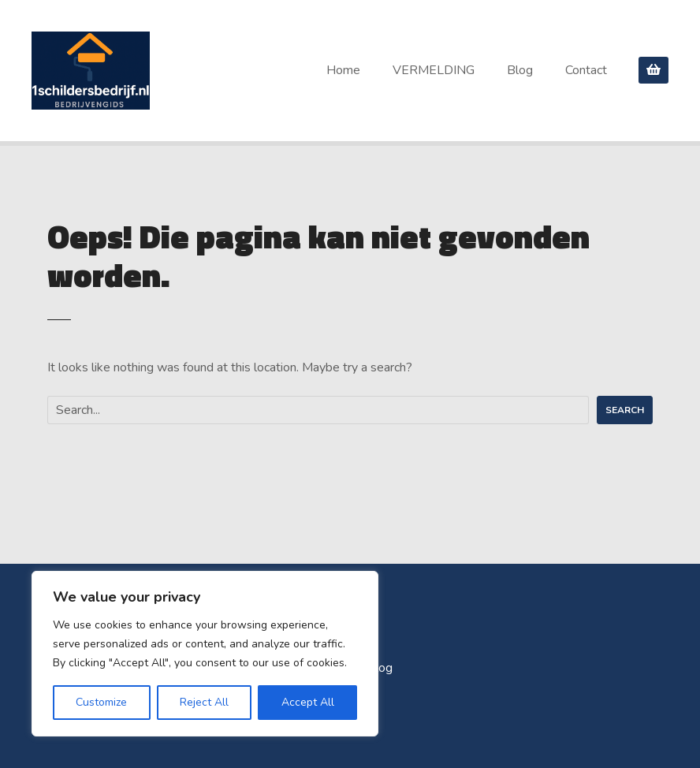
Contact (586, 70)
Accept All (308, 702)
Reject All (204, 702)
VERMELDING (434, 70)
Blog (520, 70)
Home (343, 70)
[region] (205, 654)
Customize (101, 702)
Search (625, 410)
